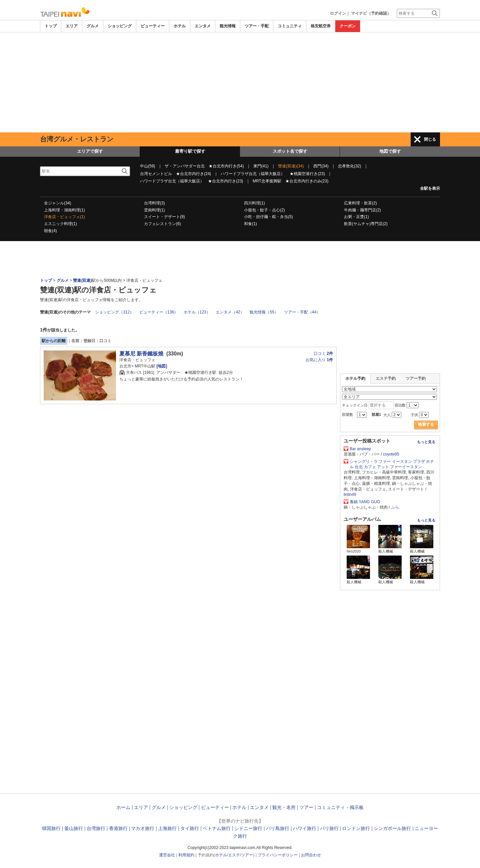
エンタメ (203, 26)
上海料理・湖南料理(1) (64, 210)
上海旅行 (167, 828)
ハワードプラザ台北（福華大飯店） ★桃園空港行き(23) (273, 174)
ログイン (338, 13)
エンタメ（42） (230, 312)
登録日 (89, 341)
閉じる (430, 139)
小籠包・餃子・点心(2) (264, 210)
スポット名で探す (290, 151)
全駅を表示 (430, 188)
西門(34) (321, 166)
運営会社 (167, 855)
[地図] (161, 366)
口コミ (105, 341)
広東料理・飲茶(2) (360, 203)
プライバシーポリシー (278, 855)
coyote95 (391, 454)
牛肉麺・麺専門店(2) (362, 210)
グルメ (93, 26)
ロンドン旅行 (356, 828)
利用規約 (186, 855)
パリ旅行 (329, 828)
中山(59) (147, 166)
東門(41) (261, 166)
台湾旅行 (96, 828)
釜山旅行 (74, 828)
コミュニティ (290, 26)
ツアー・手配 (257, 26)
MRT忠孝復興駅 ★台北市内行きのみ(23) (290, 181)
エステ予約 (386, 378)
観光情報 (228, 26)
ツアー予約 (416, 378)
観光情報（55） (264, 312)
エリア (72, 26)
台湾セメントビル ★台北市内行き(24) (175, 174)
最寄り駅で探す (190, 151)
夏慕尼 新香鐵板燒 (141, 354)
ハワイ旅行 (305, 828)
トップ (51, 26)
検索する (426, 424)
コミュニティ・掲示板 (340, 807)
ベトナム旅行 (217, 828)
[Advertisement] (240, 82)
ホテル (180, 26)
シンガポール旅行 (392, 828)
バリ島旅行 (278, 828)
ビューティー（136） (159, 312)
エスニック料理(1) (60, 224)
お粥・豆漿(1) (356, 217)
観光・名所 (284, 807)
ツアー (306, 807)
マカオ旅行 (143, 828)
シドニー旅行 (248, 828)
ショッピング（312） (114, 312)
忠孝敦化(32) (349, 166)
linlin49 (350, 495)
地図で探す (390, 151)
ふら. (395, 507)
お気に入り (319, 360)
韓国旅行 (51, 828)
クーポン (348, 26)
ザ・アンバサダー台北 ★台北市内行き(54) (204, 166)
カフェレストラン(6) (162, 224)
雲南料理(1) (154, 210)
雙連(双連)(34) (291, 166)
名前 (75, 341)
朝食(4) (50, 231)
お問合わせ (311, 855)
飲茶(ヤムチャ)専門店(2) (366, 224)
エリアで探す (90, 151)
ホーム (123, 807)
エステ (234, 855)
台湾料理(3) (154, 203)
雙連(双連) (82, 280)
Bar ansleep (360, 449)
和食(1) (250, 224)
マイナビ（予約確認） (371, 13)
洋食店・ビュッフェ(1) (64, 217)
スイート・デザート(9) (164, 217)
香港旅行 (118, 828)
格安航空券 (321, 26)
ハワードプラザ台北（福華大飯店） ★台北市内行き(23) (191, 181)
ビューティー (153, 26)
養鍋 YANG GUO (365, 502)
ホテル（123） (197, 312)
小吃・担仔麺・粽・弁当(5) (268, 217)
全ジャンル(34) (57, 203)
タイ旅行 (190, 828)
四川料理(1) (254, 203)
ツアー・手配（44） (302, 312)
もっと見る (426, 442)
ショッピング (120, 26)
